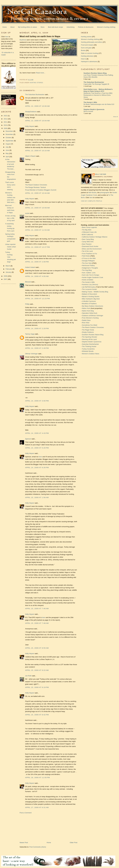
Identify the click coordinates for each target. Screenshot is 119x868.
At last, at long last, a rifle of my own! (10, 218)
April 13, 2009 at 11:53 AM (37, 230)
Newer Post (24, 843)
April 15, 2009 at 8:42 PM (37, 715)
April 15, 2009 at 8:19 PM (37, 687)
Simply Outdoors (88, 332)
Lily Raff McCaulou (89, 287)
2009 (6, 128)
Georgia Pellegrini (88, 261)
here (7, 37)
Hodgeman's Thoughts (90, 268)
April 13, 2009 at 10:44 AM (37, 193)
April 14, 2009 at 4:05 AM (37, 276)
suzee (27, 213)
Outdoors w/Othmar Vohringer (93, 316)
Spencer (28, 439)
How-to (83, 59)
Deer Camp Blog (88, 239)
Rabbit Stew (86, 320)
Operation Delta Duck (90, 313)
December (10, 131)
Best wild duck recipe (55, 27)
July (7, 147)
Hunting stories (36, 83)
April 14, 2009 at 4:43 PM (37, 433)
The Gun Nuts (87, 263)
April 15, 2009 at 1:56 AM (37, 497)
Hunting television (87, 56)
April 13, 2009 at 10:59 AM (37, 208)
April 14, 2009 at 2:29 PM (37, 328)
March (8, 266)
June (8, 150)
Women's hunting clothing (106, 27)
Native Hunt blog (88, 311)
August (8, 144)
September (10, 141)
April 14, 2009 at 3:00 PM (37, 401)
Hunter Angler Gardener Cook (93, 277)
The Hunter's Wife (90, 102)
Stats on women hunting (89, 53)
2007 (6, 279)
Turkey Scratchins (88, 349)
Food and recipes (87, 45)
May (7, 153)
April (7, 157)
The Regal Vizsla (88, 330)
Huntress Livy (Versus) (90, 285)
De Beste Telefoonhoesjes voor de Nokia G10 (99, 104)
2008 (6, 276)
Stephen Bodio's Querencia (94, 109)
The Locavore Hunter (89, 289)
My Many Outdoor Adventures (93, 306)
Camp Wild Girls (88, 242)
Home (5, 27)
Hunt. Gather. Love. (89, 273)
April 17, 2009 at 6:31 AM (37, 807)
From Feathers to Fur (89, 254)
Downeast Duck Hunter (90, 246)
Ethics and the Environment (92, 249)
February (9, 269)
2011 (6, 122)
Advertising (71, 27)
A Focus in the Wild (89, 258)
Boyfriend (23, 40)
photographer (105, 193)
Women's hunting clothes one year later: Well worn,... (10, 198)
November (10, 134)
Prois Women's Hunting (90, 318)
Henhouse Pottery (88, 265)
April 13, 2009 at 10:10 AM (37, 151)
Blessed (28, 282)
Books (83, 50)
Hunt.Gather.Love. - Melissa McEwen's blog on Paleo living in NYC (98, 90)
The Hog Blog (87, 270)
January (9, 272)
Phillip (27, 304)
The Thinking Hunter (89, 346)
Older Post (74, 843)
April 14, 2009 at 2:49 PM (37, 348)
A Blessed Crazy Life (89, 232)
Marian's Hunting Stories (91, 296)
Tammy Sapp (30, 334)
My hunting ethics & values (28, 27)
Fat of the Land (87, 251)
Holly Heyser (30, 126)
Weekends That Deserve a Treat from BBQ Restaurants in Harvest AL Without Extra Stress (98, 95)
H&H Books (92, 193)
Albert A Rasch (30, 156)
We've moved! (88, 111)
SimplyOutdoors (31, 112)
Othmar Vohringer (31, 354)
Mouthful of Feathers (89, 304)
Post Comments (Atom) (38, 847)
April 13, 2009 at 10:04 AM (37, 121)
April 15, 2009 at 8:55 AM (37, 648)
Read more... (41, 73)
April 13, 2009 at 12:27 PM (37, 247)
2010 (6, 125)
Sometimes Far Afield (90, 325)
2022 (6, 116)
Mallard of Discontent (89, 294)
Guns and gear (86, 48)
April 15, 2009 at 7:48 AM (37, 623)
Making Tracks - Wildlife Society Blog (95, 292)
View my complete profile (92, 201)
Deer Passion (87, 244)
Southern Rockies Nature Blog (95, 73)
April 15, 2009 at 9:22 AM (37, 670)
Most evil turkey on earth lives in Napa (40, 36)
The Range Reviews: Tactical (35, 187)
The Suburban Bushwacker (35, 95)
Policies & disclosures (86, 27)
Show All (116, 117)
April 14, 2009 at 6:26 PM (37, 468)
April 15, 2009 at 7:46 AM (37, 609)
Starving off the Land (89, 339)
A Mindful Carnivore (89, 301)
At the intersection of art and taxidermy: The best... (10, 164)
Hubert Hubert (30, 267)
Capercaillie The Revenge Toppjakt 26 (96, 84)
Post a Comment (26, 813)
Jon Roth (28, 676)
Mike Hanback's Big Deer (91, 299)
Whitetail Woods (88, 351)
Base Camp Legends (89, 227)
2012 (6, 119)
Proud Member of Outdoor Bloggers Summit (41, 190)
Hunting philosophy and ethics (92, 42)
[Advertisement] (33, 827)
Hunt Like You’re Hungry (91, 275)
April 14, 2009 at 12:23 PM (37, 299)
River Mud (86, 323)
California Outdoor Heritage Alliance (95, 237)
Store (43, 27)
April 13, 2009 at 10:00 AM (37, 106)
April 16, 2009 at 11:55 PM (37, 778)
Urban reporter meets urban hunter (10, 247)
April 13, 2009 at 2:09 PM (37, 262)
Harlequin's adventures (89, 62)
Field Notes (86, 256)
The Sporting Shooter (90, 337)
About (12, 27)
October (9, 138)
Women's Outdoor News (91, 354)
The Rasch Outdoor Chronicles (36, 185)
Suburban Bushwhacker (90, 344)
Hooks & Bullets (88, 280)
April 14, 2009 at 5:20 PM (37, 448)
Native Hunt (86, 308)
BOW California (87, 235)
